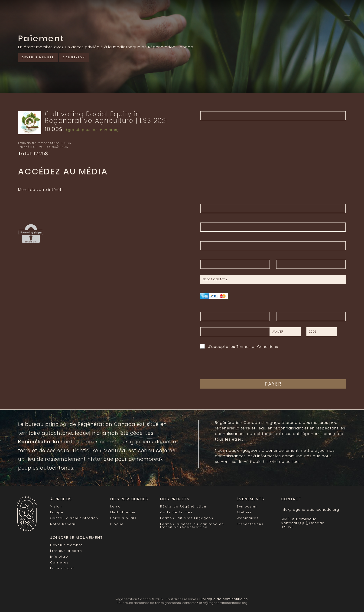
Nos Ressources (128, 499)
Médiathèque (123, 512)
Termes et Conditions (258, 347)
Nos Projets (172, 499)
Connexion (82, 57)
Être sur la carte (66, 549)
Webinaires (246, 517)
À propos (61, 499)
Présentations (248, 523)
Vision (56, 506)
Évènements (247, 499)
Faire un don (62, 566)
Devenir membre (41, 57)
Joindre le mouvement (75, 536)
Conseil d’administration (74, 517)
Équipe (57, 512)
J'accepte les (240, 346)
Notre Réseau (63, 523)
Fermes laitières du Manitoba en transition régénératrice (190, 524)
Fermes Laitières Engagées (184, 517)
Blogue (117, 523)
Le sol (115, 506)
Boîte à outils (123, 517)
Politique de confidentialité (224, 596)
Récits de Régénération (181, 506)
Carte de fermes (174, 512)
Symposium (246, 506)
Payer (273, 384)
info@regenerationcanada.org (309, 510)
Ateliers (242, 512)
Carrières (59, 560)
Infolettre (59, 555)
